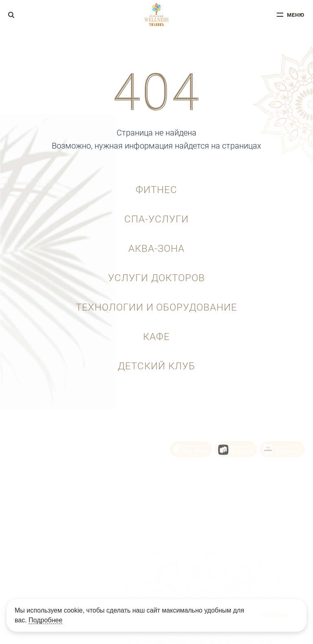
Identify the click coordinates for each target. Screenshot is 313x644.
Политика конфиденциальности (189, 579)
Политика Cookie (140, 579)
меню (296, 15)
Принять (276, 615)
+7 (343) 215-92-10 (45, 439)
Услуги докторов (156, 278)
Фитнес (156, 190)
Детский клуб (156, 366)
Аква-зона (156, 249)
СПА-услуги (156, 219)
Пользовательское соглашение (94, 579)
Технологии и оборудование (156, 307)
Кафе (156, 337)
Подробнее (45, 620)
